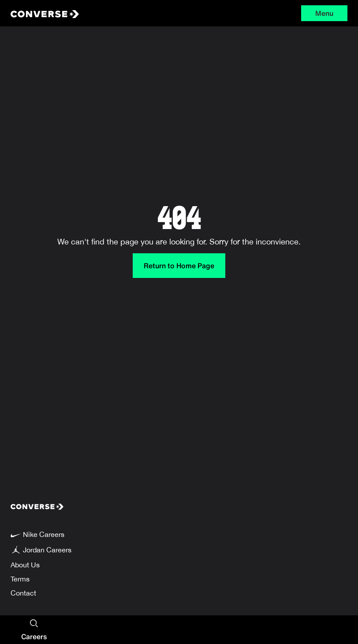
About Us (25, 565)
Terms (20, 579)
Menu (324, 13)
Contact (23, 593)
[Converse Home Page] (81, 13)
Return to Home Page (179, 266)
